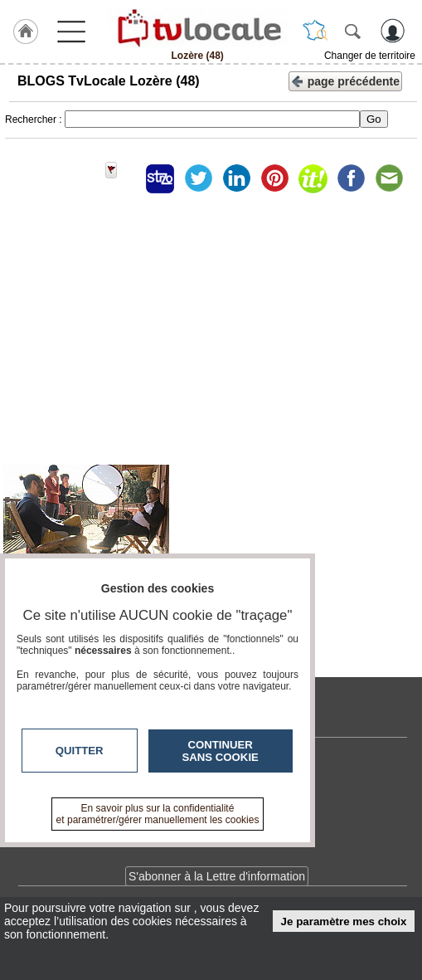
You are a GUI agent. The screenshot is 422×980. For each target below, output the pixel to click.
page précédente (345, 80)
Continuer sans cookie (221, 751)
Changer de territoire (370, 56)
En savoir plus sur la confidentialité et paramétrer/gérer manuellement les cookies (158, 814)
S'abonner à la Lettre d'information (217, 876)
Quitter (80, 751)
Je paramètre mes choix (344, 921)
